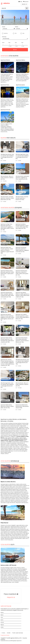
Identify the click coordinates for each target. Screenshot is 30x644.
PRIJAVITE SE (11, 597)
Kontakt (9, 633)
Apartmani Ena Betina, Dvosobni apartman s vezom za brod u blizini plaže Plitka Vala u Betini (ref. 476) (22, 226)
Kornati (2, 622)
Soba (22, 33)
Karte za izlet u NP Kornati (8, 565)
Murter (2, 612)
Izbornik (4, 8)
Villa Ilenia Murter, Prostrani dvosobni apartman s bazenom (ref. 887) (22, 198)
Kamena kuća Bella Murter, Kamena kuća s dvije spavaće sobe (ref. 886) (22, 406)
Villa (15, 33)
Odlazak (17, 27)
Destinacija (4, 37)
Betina (2, 615)
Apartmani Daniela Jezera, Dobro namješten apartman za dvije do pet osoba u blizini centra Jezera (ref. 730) (7, 295)
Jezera (2, 620)
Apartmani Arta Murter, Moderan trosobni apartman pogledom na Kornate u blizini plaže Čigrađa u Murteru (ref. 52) (7, 317)
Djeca (9, 42)
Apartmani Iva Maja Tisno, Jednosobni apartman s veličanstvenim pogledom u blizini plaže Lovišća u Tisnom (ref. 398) (7, 227)
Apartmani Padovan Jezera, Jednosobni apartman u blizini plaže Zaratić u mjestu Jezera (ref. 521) (7, 273)
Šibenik (2, 625)
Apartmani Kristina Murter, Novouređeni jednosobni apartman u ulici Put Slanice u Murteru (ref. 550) (22, 340)
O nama (3, 633)
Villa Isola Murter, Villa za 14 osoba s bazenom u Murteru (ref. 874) (7, 178)
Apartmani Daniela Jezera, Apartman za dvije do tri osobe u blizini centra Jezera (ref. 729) (22, 273)
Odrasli (3, 42)
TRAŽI (15, 50)
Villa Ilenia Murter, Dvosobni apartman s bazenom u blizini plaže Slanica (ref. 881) (7, 198)
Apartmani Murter (5, 60)
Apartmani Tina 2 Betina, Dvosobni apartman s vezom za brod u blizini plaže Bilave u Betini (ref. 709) (22, 317)
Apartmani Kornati (5, 110)
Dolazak (4, 27)
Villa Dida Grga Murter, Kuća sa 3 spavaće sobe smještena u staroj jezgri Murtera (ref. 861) (22, 156)
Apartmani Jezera (20, 85)
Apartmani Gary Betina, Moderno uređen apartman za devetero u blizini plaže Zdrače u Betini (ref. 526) (23, 295)
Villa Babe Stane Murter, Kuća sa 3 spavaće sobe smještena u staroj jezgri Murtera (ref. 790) (7, 156)
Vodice (2, 627)
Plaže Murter (4, 523)
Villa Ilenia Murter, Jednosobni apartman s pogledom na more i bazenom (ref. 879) (22, 178)
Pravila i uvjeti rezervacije (18, 633)
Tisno (2, 617)
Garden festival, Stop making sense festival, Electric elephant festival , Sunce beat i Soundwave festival (14, 440)
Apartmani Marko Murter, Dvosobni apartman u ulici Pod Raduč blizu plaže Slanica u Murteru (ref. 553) (7, 340)
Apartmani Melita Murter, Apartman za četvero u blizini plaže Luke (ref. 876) (7, 406)
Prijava (20, 2)
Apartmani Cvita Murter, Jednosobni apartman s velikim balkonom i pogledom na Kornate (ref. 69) (22, 250)
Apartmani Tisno (5, 85)
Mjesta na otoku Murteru (8, 482)
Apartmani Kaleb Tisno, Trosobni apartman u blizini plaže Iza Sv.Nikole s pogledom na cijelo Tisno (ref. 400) (7, 250)
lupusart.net (19, 641)
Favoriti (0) (26, 2)
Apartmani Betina (21, 60)
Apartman (5, 33)
